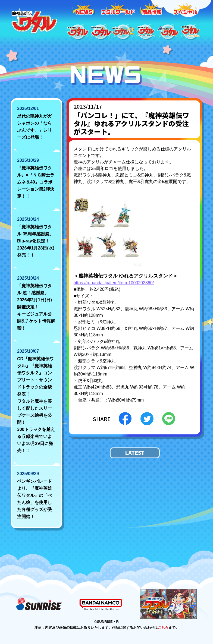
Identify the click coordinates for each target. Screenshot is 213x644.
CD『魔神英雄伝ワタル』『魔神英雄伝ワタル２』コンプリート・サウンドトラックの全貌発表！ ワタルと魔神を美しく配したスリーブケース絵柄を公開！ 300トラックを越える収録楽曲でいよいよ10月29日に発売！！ (36, 405)
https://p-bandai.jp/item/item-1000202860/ (114, 283)
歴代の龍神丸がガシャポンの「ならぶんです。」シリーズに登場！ (35, 127)
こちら (163, 628)
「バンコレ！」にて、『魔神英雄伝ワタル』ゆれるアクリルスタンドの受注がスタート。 (131, 123)
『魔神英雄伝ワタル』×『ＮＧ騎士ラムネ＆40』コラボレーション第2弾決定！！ (36, 182)
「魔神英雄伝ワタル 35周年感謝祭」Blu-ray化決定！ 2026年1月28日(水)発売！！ (36, 241)
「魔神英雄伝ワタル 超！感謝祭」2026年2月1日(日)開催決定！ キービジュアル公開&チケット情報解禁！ (36, 307)
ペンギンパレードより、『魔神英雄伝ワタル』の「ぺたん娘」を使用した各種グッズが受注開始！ (35, 499)
